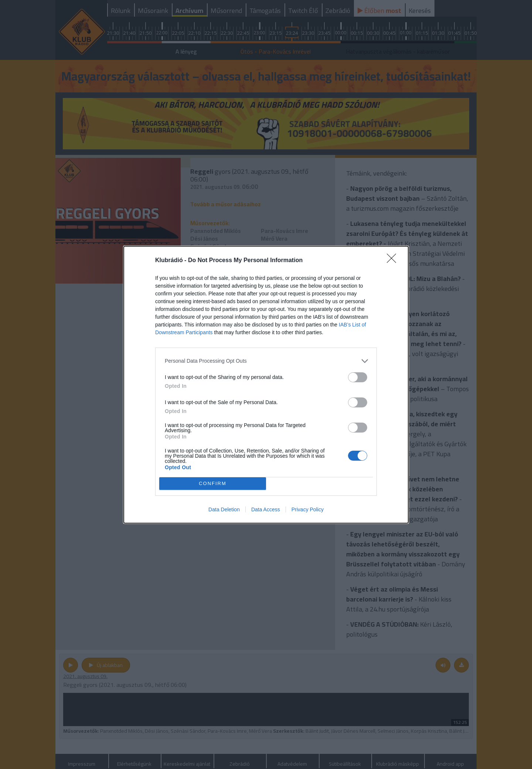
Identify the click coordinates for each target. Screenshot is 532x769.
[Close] (394, 261)
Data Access (266, 509)
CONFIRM (213, 483)
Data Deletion (224, 509)
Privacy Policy (308, 509)
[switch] (358, 377)
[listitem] (266, 361)
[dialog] (266, 385)
